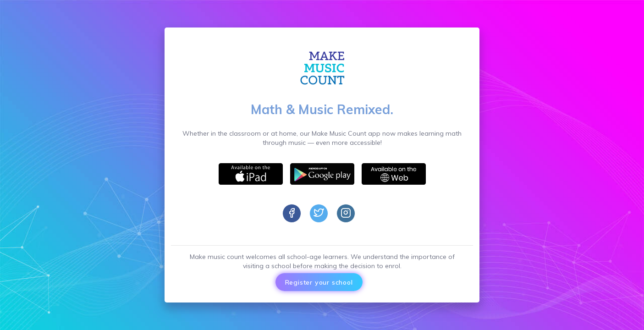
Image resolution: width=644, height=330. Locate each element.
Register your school (319, 282)
